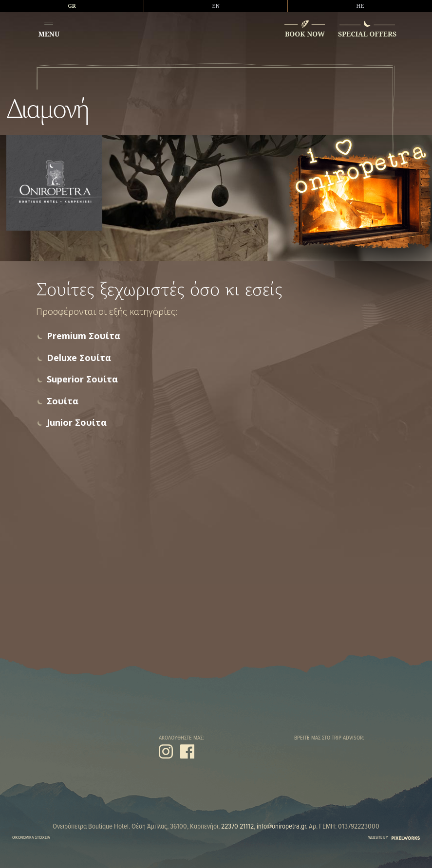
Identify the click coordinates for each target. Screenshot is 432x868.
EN (216, 6)
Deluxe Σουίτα (79, 358)
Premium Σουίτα (84, 336)
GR (72, 6)
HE (360, 6)
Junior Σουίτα (77, 423)
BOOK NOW (305, 34)
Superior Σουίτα (82, 379)
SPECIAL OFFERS (367, 34)
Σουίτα (63, 401)
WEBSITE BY (394, 838)
